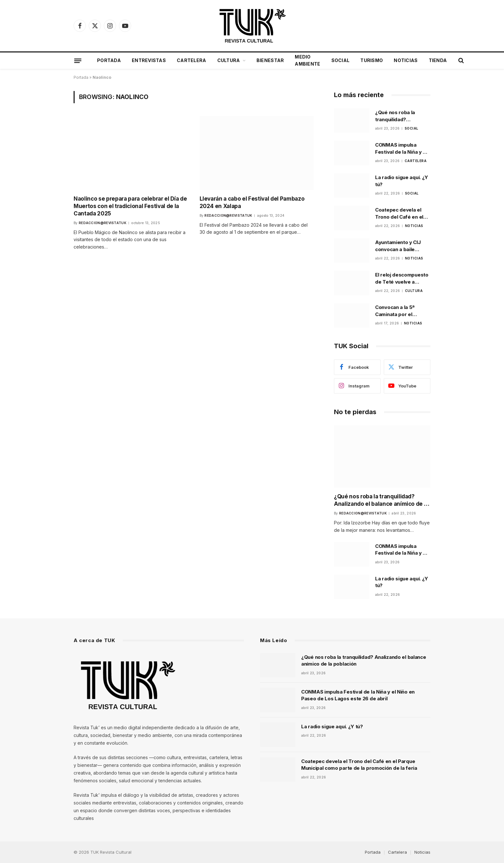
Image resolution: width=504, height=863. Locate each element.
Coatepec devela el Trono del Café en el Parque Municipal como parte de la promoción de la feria (403, 213)
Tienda (438, 60)
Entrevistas (149, 60)
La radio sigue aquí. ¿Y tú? (402, 181)
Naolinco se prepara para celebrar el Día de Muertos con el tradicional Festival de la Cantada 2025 (130, 206)
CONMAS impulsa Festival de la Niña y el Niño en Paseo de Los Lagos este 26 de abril (401, 149)
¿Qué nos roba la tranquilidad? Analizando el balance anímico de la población (401, 116)
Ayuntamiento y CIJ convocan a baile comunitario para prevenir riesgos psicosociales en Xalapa (398, 246)
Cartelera (192, 60)
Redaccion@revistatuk (103, 223)
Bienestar (270, 60)
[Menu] (78, 60)
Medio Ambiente (307, 60)
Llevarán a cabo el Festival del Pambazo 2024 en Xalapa (252, 202)
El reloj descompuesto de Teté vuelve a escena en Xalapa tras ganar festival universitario (402, 278)
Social (341, 60)
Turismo (372, 60)
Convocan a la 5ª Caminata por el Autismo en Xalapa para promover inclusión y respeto (398, 311)
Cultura (229, 60)
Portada (109, 60)
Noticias (406, 60)
